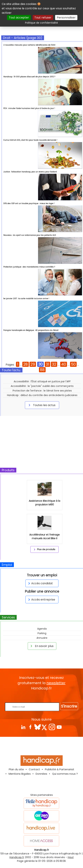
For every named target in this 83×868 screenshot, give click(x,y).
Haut (71, 857)
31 (47, 364)
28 (26, 364)
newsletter (56, 683)
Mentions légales (20, 774)
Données (41, 774)
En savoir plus (41, 646)
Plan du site (16, 769)
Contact (34, 769)
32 (54, 364)
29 (33, 364)
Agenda (42, 629)
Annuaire (42, 638)
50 (73, 364)
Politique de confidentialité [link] (41, 23)
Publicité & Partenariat (60, 769)
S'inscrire (69, 706)
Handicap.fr (17, 857)
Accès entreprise (41, 600)
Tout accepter (19, 18)
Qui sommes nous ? (65, 774)
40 (64, 364)
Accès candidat (40, 583)
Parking (42, 633)
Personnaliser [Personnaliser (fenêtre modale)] (66, 18)
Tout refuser (43, 18)
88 (42, 370)
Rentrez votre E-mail (42, 697)
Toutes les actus (41, 405)
